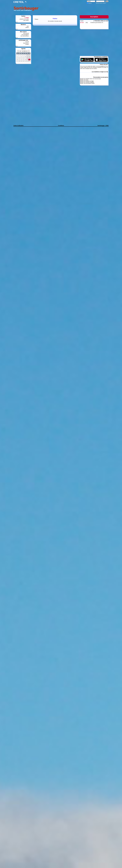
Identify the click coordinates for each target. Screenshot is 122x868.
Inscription (94, 17)
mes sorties (26, 20)
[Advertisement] (74, 8)
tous (28, 26)
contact (27, 44)
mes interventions (25, 36)
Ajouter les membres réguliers (87, 82)
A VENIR (27, 18)
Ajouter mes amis (84, 80)
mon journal (26, 33)
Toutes (82, 21)
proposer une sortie (24, 19)
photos (27, 27)
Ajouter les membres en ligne (87, 81)
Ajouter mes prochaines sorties (87, 83)
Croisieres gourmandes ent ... (97, 23)
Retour (37, 19)
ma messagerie (25, 35)
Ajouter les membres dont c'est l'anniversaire (90, 79)
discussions (26, 43)
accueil (27, 42)
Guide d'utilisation (18, 126)
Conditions (61, 126)
